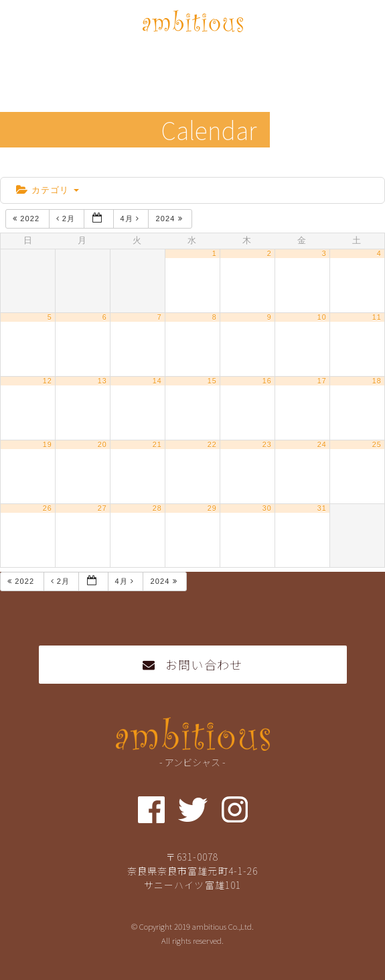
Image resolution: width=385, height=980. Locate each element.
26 (48, 508)
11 (377, 317)
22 (212, 444)
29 (212, 508)
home (21, 165)
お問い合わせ (192, 664)
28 (157, 508)
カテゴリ (48, 190)
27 (102, 508)
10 (322, 317)
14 (157, 381)
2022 (27, 219)
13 (102, 381)
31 (322, 508)
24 (322, 444)
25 (377, 444)
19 (48, 444)
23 (267, 444)
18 (377, 381)
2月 (67, 219)
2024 (170, 219)
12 (48, 381)
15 (212, 381)
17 (322, 381)
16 (267, 381)
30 (267, 508)
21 (157, 444)
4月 (132, 219)
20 (102, 444)
